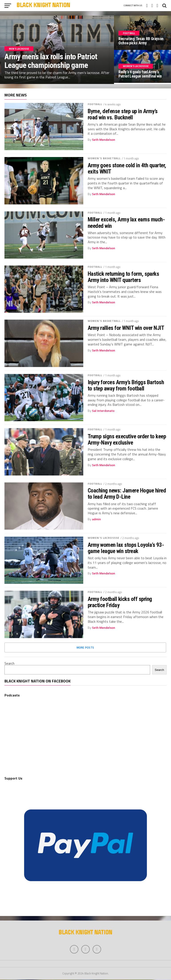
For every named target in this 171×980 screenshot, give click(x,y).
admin (96, 519)
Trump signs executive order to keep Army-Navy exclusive (127, 439)
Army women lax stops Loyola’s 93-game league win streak (126, 548)
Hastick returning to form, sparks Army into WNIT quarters (123, 277)
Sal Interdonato (103, 411)
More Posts (85, 647)
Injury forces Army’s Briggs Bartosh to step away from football (126, 385)
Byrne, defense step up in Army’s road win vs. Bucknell (123, 114)
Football (95, 104)
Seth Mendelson (104, 140)
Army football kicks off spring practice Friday (120, 602)
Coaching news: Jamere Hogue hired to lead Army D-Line (127, 494)
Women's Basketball (104, 158)
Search (9, 663)
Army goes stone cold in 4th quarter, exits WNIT (127, 168)
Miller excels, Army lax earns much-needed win (126, 223)
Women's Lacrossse (104, 538)
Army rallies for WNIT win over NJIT (126, 328)
